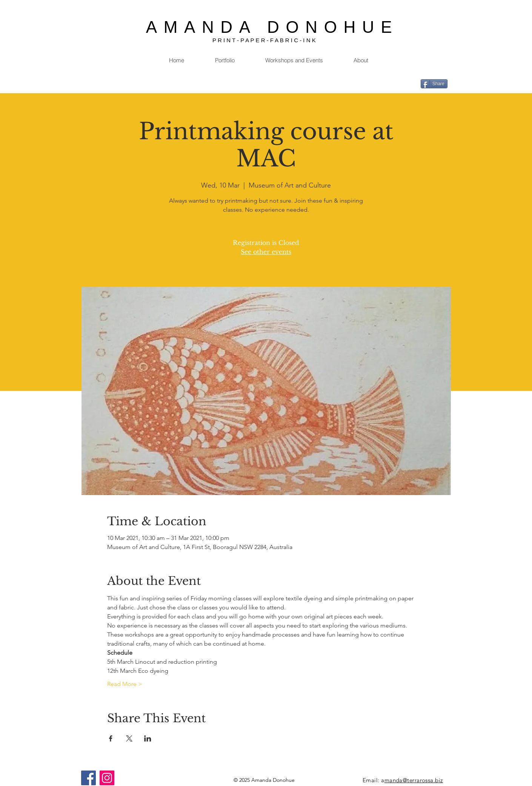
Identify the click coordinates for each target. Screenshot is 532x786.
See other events (266, 252)
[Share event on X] (129, 738)
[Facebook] (88, 778)
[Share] (434, 84)
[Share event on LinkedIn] (148, 738)
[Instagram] (107, 778)
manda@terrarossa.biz (414, 780)
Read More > (125, 684)
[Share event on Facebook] (111, 738)
